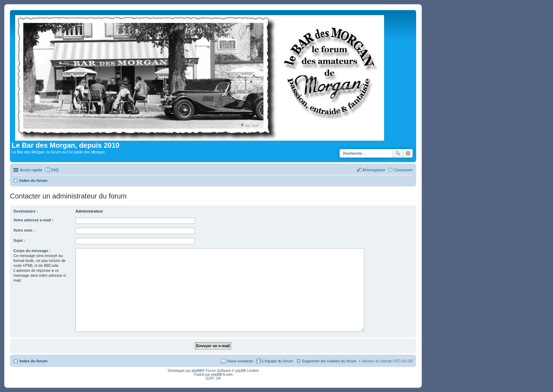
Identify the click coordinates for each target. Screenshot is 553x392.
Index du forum (33, 361)
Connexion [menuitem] (403, 170)
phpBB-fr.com (222, 375)
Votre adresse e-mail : (34, 220)
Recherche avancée (408, 153)
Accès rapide (31, 170)
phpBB (197, 371)
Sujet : (19, 240)
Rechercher (398, 153)
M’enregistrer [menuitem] (374, 170)
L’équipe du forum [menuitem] (277, 361)
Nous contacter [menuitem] (240, 361)
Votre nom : (24, 230)
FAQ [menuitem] (55, 170)
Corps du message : (32, 251)
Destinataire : (26, 211)
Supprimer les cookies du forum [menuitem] (329, 361)
